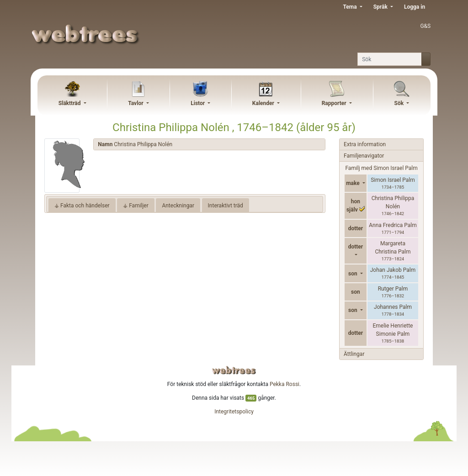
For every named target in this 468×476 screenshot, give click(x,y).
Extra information (365, 144)
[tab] (209, 145)
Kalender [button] (264, 103)
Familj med (381, 168)
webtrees (234, 370)
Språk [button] (381, 7)
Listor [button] (198, 103)
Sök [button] (400, 103)
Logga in (415, 7)
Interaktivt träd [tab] (226, 206)
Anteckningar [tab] (178, 206)
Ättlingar (354, 354)
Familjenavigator (364, 156)
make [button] (354, 183)
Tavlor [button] (136, 103)
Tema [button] (350, 7)
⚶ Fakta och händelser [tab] (82, 206)
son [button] (354, 274)
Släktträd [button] (70, 103)
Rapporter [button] (335, 103)
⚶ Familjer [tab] (136, 206)
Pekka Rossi (285, 384)
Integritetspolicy (234, 412)
